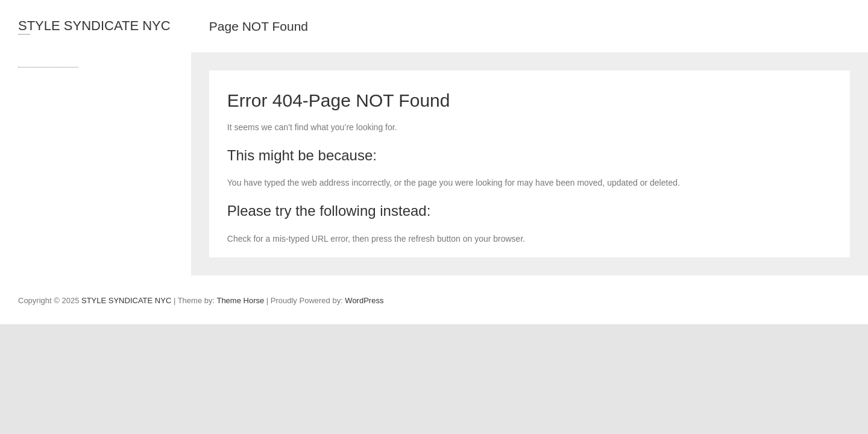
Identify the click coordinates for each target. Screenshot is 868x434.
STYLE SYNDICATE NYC (94, 26)
